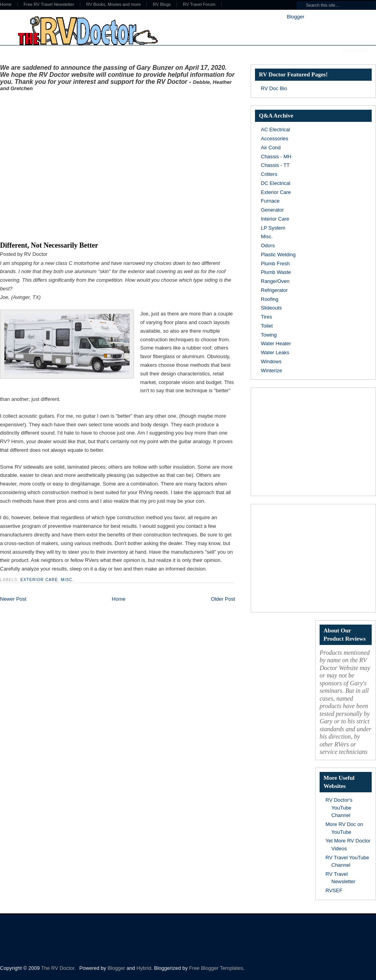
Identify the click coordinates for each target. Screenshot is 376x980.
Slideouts (271, 308)
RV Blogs (162, 5)
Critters (269, 174)
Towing (269, 335)
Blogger (295, 17)
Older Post (223, 599)
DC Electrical (276, 183)
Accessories (275, 139)
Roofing (270, 299)
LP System (273, 228)
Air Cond (271, 148)
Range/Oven (275, 281)
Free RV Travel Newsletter (49, 5)
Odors (268, 245)
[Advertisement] (73, 165)
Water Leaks (275, 352)
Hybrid (144, 968)
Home (119, 599)
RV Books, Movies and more (113, 5)
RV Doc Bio (274, 88)
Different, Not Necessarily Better (49, 245)
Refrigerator (274, 290)
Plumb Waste (276, 272)
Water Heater (276, 343)
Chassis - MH (276, 157)
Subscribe (355, 51)
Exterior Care (39, 580)
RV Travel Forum (199, 5)
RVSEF (334, 890)
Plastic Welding (278, 255)
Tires (266, 317)
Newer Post (13, 599)
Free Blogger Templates (216, 968)
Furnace (270, 201)
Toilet (267, 326)
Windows (271, 361)
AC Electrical (275, 130)
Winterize (271, 370)
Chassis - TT (275, 165)
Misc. (68, 580)
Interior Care (275, 219)
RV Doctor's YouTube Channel (339, 808)
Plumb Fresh (275, 264)
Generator (272, 210)
